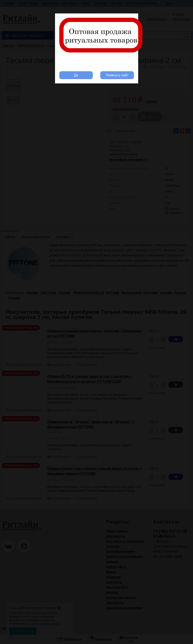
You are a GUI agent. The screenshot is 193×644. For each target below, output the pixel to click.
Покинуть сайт (117, 75)
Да (76, 75)
